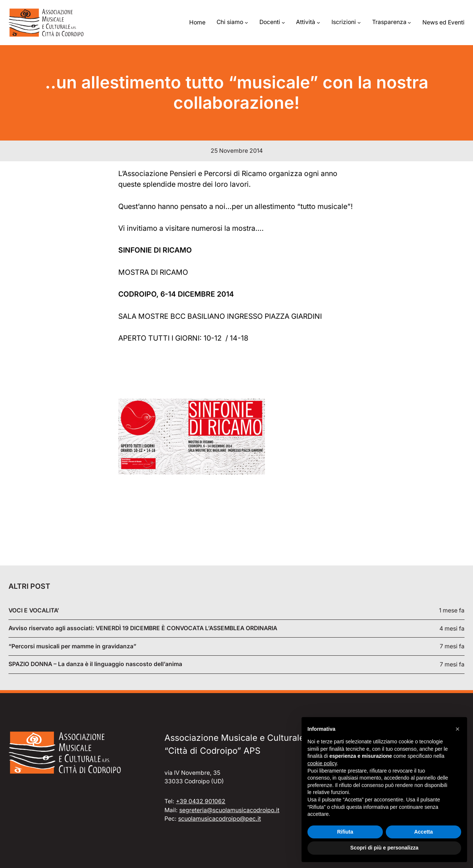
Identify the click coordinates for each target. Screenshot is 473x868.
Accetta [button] (424, 832)
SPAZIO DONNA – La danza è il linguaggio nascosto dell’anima (95, 664)
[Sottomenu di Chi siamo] (246, 22)
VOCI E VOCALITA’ (34, 611)
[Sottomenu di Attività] (318, 22)
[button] (457, 729)
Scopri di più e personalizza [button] (384, 848)
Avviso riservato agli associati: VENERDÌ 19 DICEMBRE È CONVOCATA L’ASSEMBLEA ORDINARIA (143, 628)
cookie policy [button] (322, 763)
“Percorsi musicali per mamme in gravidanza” (72, 646)
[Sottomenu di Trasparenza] (409, 22)
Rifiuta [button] (345, 832)
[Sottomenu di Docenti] (283, 22)
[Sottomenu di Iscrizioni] (359, 22)
